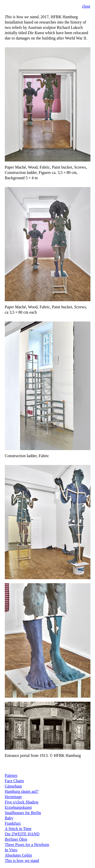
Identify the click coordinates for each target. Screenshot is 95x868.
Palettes (11, 775)
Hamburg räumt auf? (22, 791)
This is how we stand (22, 861)
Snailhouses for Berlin (23, 813)
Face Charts (14, 781)
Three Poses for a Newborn (27, 845)
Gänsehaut (13, 786)
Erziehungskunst (18, 807)
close (86, 6)
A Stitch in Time (18, 829)
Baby (9, 818)
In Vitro (11, 850)
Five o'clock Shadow (22, 802)
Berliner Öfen (16, 839)
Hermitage (13, 797)
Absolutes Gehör (18, 855)
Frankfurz (13, 823)
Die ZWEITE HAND (22, 834)
